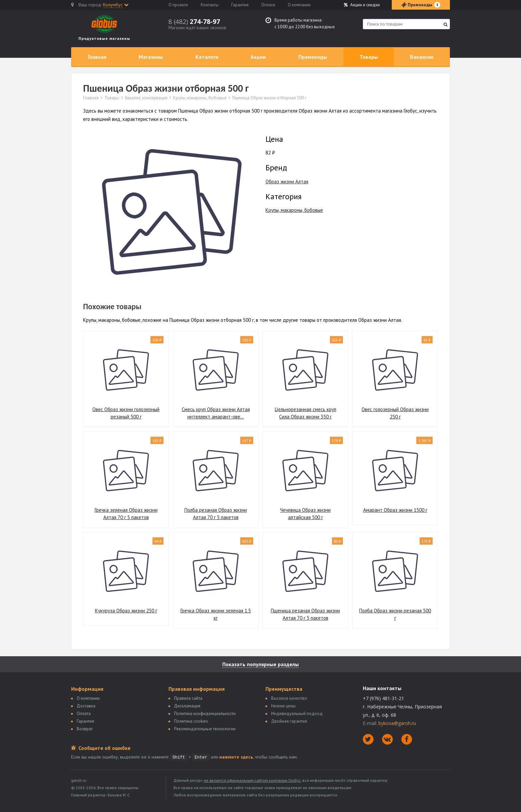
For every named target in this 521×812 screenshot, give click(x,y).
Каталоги (207, 57)
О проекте (178, 5)
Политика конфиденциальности (205, 714)
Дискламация (187, 706)
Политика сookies (191, 721)
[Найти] (446, 24)
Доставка (86, 706)
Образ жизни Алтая (287, 181)
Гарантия (240, 5)
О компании (299, 5)
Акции (362, 5)
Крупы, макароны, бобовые (200, 98)
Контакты (210, 5)
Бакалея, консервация (146, 98)
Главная (97, 57)
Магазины (151, 57)
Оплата (268, 5)
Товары (369, 57)
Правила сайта (188, 698)
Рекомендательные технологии (205, 729)
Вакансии (422, 57)
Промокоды (313, 57)
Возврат (85, 729)
